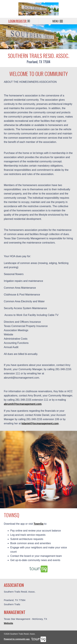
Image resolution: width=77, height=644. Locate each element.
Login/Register (19, 20)
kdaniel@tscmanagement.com (40, 423)
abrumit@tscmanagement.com (23, 404)
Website (8, 623)
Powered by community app (25, 639)
